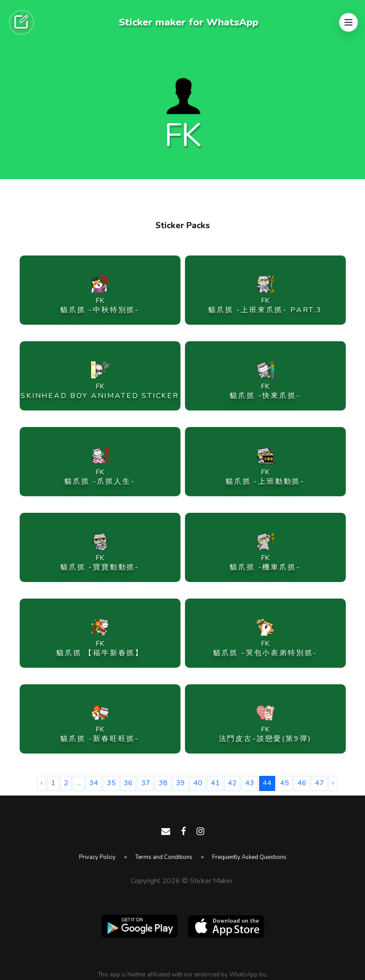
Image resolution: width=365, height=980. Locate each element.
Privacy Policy (97, 857)
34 (94, 783)
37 (146, 783)
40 (198, 783)
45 (285, 783)
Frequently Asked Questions (249, 857)
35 (111, 783)
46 (302, 783)
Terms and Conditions (164, 857)
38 (163, 783)
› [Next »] (333, 783)
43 (250, 783)
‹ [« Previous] (42, 783)
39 (180, 783)
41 (215, 783)
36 (128, 783)
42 (232, 783)
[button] (348, 22)
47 (319, 783)
